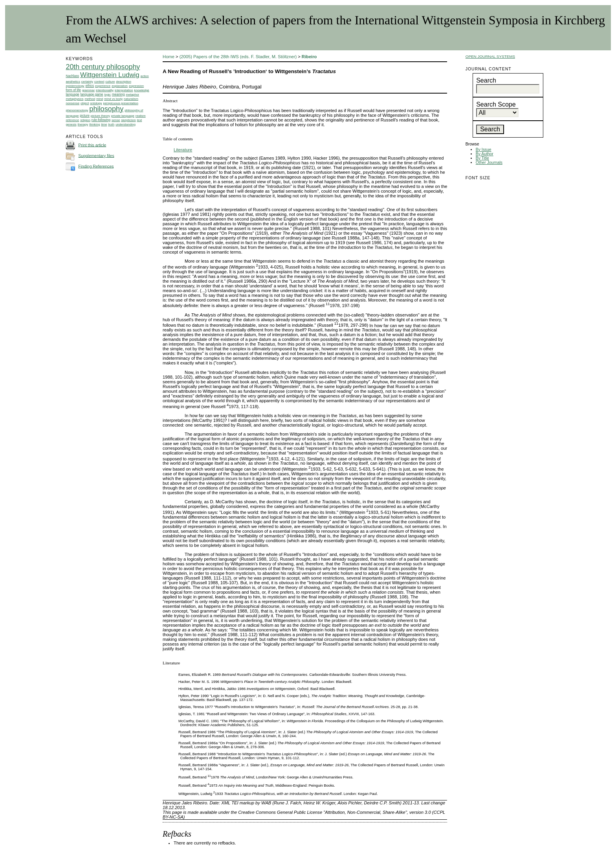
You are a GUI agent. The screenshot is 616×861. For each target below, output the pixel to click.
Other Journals (489, 163)
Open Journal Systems (490, 56)
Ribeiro (309, 57)
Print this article (92, 145)
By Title (482, 158)
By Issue (484, 150)
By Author (485, 154)
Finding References (96, 166)
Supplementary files (96, 155)
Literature (183, 150)
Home (169, 57)
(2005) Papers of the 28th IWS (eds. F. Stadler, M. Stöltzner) (238, 57)
